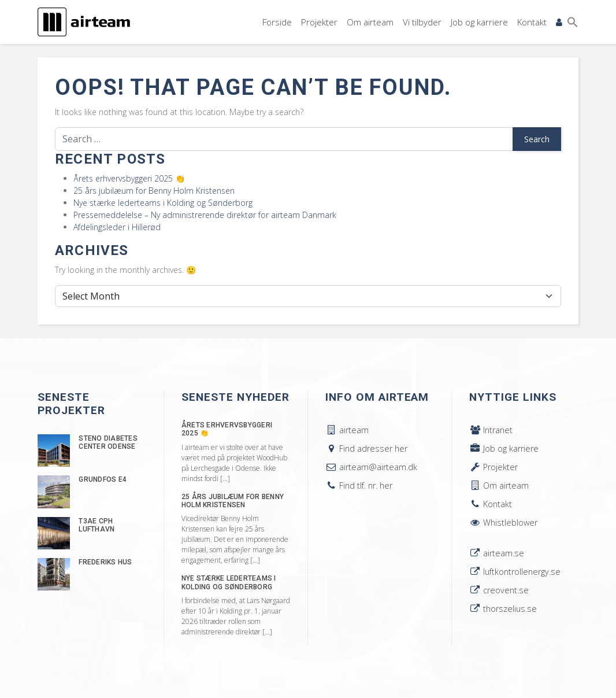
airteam (347, 430)
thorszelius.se (503, 609)
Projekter (319, 22)
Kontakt (532, 22)
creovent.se (499, 590)
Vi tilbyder (422, 22)
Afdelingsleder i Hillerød (117, 227)
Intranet (491, 430)
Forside (277, 22)
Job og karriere (479, 22)
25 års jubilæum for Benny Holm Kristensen (154, 191)
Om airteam (370, 22)
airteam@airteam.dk (371, 467)
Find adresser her (366, 448)
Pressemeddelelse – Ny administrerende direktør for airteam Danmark (205, 215)
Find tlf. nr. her (359, 485)
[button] (573, 22)
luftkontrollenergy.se (515, 572)
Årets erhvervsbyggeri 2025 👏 (129, 178)
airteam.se (497, 553)
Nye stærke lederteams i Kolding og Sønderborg (163, 203)
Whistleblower (503, 522)
